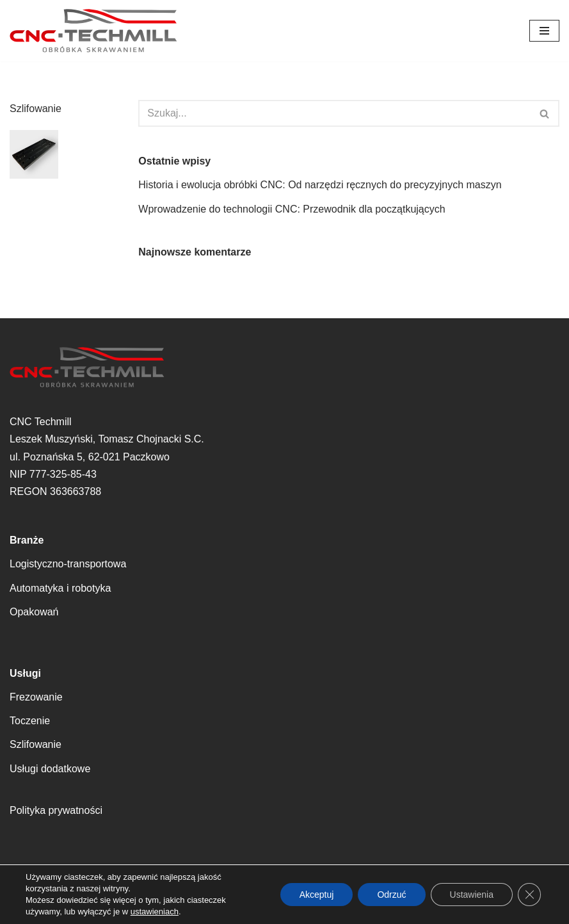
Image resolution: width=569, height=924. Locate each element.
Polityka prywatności (56, 810)
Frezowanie (36, 697)
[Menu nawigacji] (544, 31)
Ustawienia (472, 895)
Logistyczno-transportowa (68, 564)
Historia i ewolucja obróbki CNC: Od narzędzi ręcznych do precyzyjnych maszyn (320, 185)
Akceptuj (317, 895)
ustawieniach (155, 912)
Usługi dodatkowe (50, 769)
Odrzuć (391, 895)
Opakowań (34, 612)
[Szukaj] (334, 113)
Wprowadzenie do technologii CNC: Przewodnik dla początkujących (292, 209)
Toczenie (30, 721)
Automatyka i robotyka (60, 588)
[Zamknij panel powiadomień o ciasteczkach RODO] (529, 895)
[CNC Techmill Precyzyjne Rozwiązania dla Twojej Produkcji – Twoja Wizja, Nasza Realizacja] (93, 31)
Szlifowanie (36, 744)
